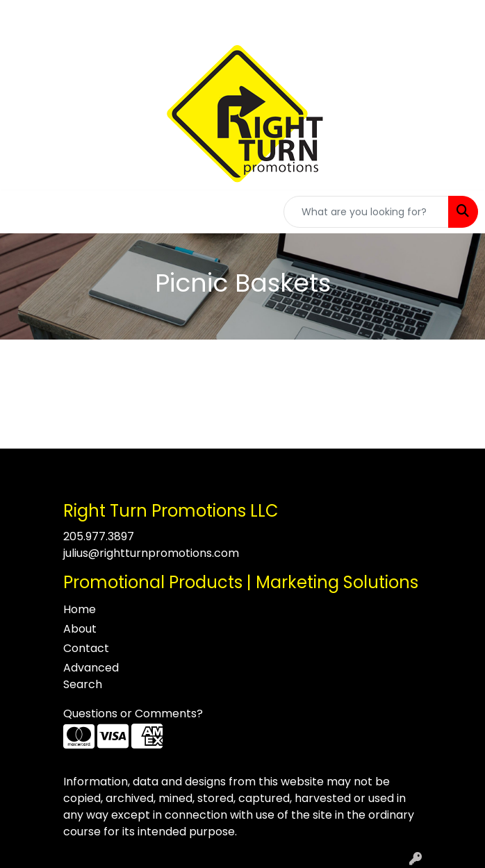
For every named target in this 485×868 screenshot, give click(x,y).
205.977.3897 (99, 536)
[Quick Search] (366, 212)
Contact (86, 648)
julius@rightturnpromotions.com (151, 553)
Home (80, 609)
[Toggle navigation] (22, 212)
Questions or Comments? (133, 713)
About (80, 629)
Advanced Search (91, 676)
